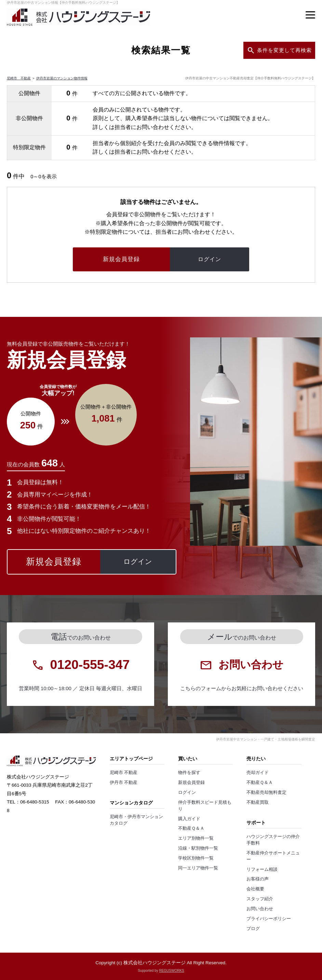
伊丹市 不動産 (124, 783)
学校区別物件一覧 (196, 858)
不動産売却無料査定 (266, 792)
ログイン (187, 792)
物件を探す (189, 773)
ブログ (253, 929)
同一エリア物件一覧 (198, 868)
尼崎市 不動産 (19, 78)
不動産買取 (258, 802)
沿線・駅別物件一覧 (198, 848)
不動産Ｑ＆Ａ (191, 828)
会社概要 (255, 889)
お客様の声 (258, 879)
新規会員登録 (191, 783)
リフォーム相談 (262, 869)
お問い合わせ (260, 909)
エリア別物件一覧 (196, 838)
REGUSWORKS (171, 971)
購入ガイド (189, 819)
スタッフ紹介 (260, 899)
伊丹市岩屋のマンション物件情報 (62, 78)
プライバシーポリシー (269, 919)
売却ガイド (258, 773)
